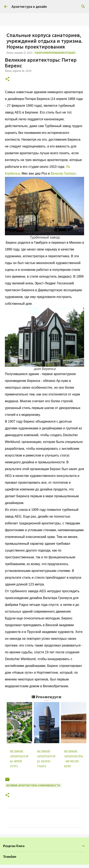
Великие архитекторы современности (33, 785)
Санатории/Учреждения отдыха (55, 53)
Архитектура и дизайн (29, 7)
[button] (7, 79)
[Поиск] (83, 7)
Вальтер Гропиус (63, 173)
